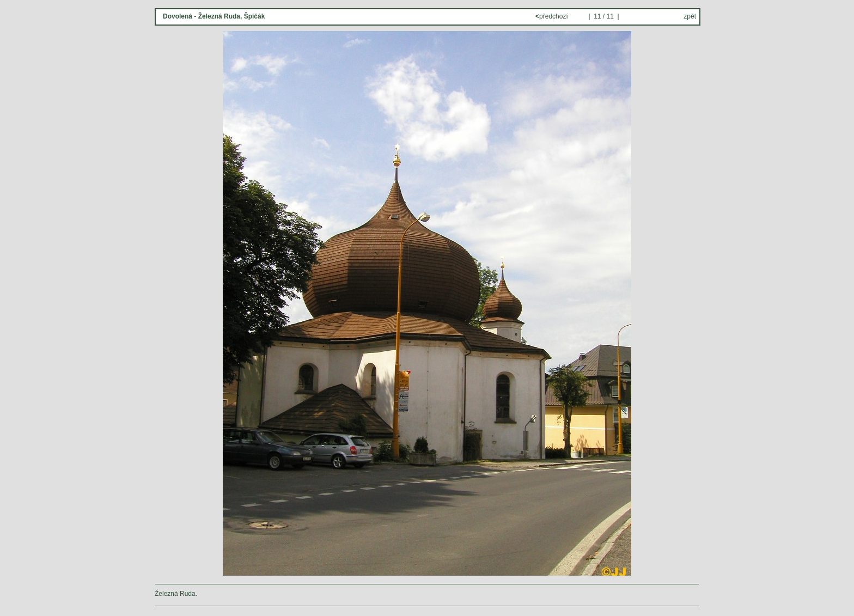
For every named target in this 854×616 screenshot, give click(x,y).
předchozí (553, 16)
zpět (690, 16)
